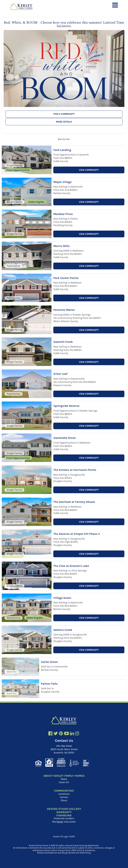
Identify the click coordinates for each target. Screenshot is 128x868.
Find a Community (64, 114)
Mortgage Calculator (64, 822)
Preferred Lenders (64, 818)
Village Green (62, 598)
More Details (64, 122)
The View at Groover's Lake (71, 566)
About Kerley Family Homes (64, 776)
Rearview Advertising (81, 853)
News (64, 779)
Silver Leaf (60, 374)
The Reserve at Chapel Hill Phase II (77, 534)
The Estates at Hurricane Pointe (75, 470)
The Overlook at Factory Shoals (74, 502)
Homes (64, 797)
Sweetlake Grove (64, 438)
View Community (89, 170)
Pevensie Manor (64, 310)
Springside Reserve (66, 406)
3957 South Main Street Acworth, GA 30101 (64, 751)
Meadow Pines (63, 214)
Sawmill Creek (63, 342)
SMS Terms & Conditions (83, 850)
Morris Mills (61, 246)
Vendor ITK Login (61, 837)
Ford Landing (62, 150)
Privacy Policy (64, 850)
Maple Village (62, 182)
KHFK (72, 837)
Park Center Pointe (66, 278)
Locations (64, 794)
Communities (64, 791)
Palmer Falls (49, 684)
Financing (64, 815)
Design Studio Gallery (64, 809)
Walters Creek (63, 630)
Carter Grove (49, 662)
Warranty (64, 812)
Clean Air (64, 782)
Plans (64, 800)
